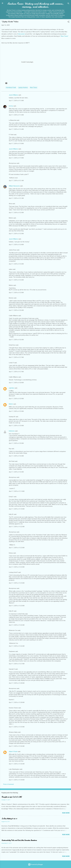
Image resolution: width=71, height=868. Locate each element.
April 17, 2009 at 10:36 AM (17, 746)
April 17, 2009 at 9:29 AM (16, 399)
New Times (34, 88)
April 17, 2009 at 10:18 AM (17, 509)
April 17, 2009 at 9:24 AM (16, 245)
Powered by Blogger (36, 864)
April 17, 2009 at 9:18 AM (16, 144)
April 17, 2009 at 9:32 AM (16, 456)
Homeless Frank (11, 88)
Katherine (12, 431)
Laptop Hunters (23, 88)
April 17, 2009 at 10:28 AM (17, 683)
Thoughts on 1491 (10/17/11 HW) (12, 797)
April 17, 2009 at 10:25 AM (17, 583)
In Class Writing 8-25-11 (9, 819)
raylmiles (12, 388)
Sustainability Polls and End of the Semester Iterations (19, 840)
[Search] (68, 4)
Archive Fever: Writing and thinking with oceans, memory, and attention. (36, 5)
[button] (68, 22)
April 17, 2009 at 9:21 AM (16, 181)
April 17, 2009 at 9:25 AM (16, 264)
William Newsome (14, 186)
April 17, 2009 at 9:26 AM (16, 310)
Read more (66, 813)
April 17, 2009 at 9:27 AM (16, 357)
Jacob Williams (13, 95)
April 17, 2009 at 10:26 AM (17, 625)
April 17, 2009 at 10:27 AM (17, 664)
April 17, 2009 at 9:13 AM (16, 101)
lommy (11, 106)
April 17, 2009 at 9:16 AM (16, 129)
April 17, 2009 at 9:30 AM (16, 443)
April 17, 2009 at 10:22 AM (17, 527)
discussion (21, 34)
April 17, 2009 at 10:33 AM (17, 727)
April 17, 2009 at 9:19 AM (16, 158)
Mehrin (11, 404)
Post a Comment (9, 784)
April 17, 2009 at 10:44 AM (17, 780)
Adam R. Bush (13, 752)
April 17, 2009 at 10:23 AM (17, 548)
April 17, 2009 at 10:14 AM (17, 491)
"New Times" (64, 36)
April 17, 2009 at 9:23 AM (16, 213)
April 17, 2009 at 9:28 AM (16, 383)
